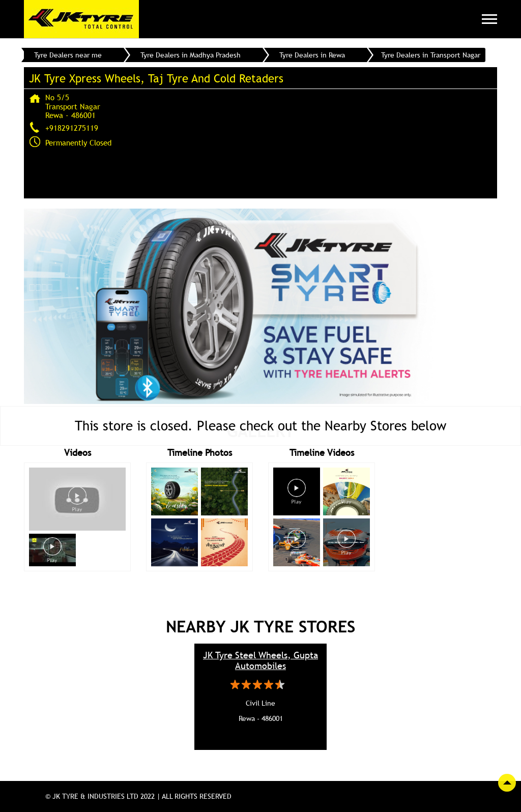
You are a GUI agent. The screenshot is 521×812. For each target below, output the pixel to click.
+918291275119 (72, 128)
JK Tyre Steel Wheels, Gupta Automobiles (260, 660)
